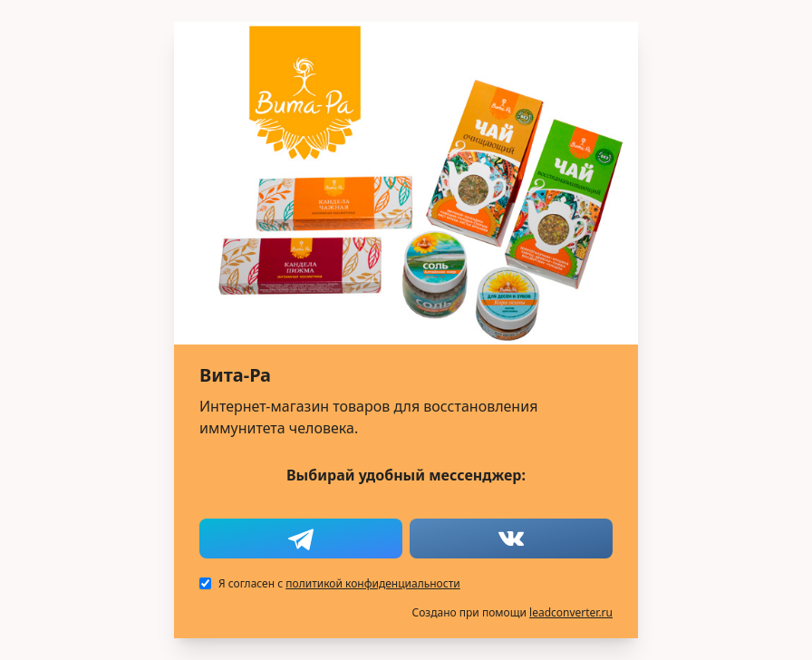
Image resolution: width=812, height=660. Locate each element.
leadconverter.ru (571, 612)
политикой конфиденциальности (372, 583)
